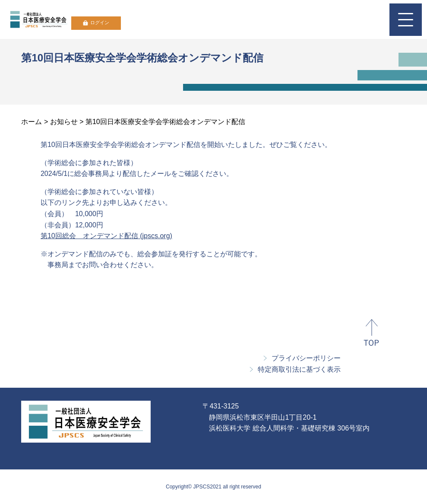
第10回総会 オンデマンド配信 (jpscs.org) (106, 236)
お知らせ (64, 122)
